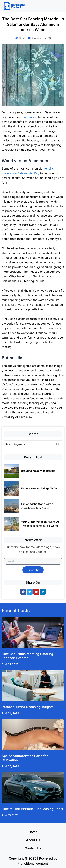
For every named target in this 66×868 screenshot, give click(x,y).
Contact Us (33, 848)
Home (33, 832)
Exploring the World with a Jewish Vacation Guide (37, 506)
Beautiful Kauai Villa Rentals (38, 471)
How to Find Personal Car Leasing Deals (32, 809)
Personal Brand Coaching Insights (28, 707)
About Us (33, 840)
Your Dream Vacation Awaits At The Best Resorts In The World (40, 524)
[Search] (28, 444)
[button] (61, 6)
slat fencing (30, 117)
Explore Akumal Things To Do (39, 488)
